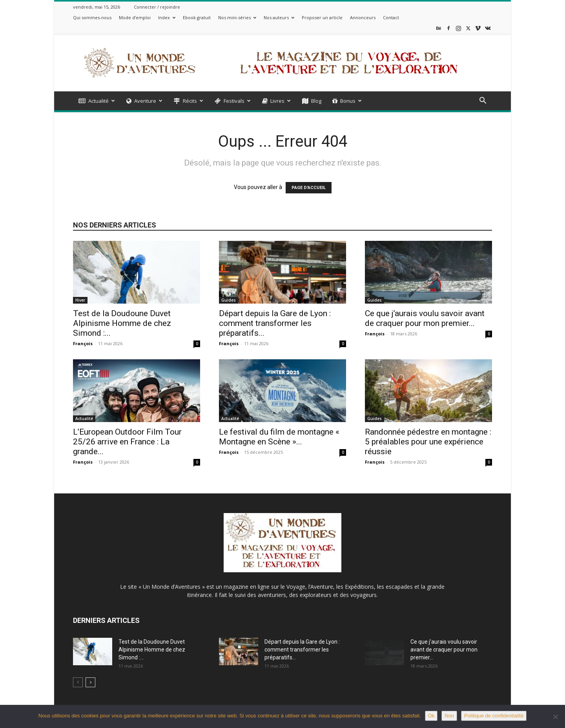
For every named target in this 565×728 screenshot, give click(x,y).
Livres (276, 101)
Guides (229, 300)
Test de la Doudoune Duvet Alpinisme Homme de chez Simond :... (122, 323)
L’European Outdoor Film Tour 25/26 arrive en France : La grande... (127, 442)
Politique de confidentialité (494, 716)
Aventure (144, 101)
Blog (312, 101)
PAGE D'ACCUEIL (309, 188)
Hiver (80, 300)
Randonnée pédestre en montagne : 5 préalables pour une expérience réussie (428, 442)
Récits (189, 101)
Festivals (233, 101)
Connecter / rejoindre (157, 7)
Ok (431, 716)
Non (449, 716)
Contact (391, 17)
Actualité (97, 101)
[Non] (555, 717)
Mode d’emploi (135, 17)
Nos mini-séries (237, 17)
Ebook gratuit (197, 17)
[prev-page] (78, 682)
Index (167, 17)
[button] (483, 101)
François (83, 343)
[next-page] (90, 682)
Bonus (347, 101)
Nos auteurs (279, 17)
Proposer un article (322, 17)
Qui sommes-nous (92, 17)
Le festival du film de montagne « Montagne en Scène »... (279, 437)
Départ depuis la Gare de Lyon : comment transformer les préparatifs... (275, 323)
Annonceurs (363, 17)
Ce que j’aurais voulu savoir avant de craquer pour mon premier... (425, 318)
